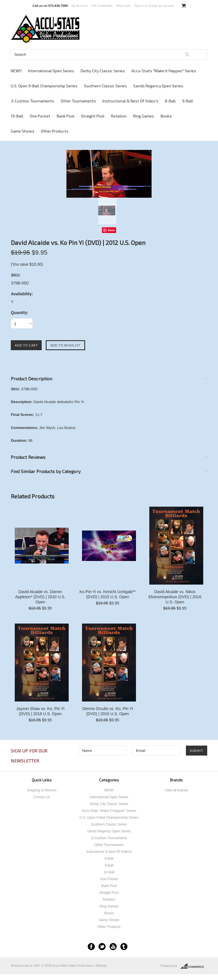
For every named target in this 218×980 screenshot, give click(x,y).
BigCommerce (194, 966)
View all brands (176, 790)
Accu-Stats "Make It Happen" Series (164, 71)
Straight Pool (93, 116)
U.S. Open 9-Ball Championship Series (44, 86)
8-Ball (170, 101)
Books (166, 116)
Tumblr (124, 947)
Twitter (102, 947)
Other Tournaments (78, 101)
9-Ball (188, 101)
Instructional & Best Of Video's (130, 101)
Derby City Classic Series (103, 71)
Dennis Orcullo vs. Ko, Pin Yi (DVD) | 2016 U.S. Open (108, 711)
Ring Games (144, 116)
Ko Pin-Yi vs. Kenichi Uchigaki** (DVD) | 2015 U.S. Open (108, 594)
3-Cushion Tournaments (33, 101)
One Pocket (40, 116)
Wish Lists (123, 6)
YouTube (113, 947)
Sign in (139, 6)
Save (111, 230)
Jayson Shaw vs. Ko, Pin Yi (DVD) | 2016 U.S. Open (40, 711)
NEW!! (16, 71)
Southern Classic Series (105, 86)
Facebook (91, 947)
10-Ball (17, 116)
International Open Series (51, 71)
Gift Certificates (102, 6)
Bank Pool (66, 116)
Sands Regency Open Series (158, 86)
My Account (80, 6)
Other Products (55, 131)
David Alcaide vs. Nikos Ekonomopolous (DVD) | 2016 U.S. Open (175, 597)
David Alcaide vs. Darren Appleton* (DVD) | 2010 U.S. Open (40, 597)
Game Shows (23, 131)
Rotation (119, 116)
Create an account (161, 6)
